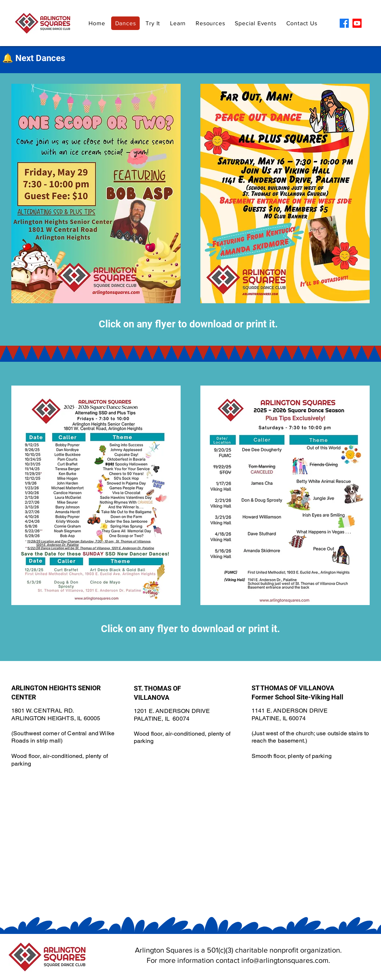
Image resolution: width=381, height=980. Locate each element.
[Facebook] (344, 23)
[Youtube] (357, 23)
